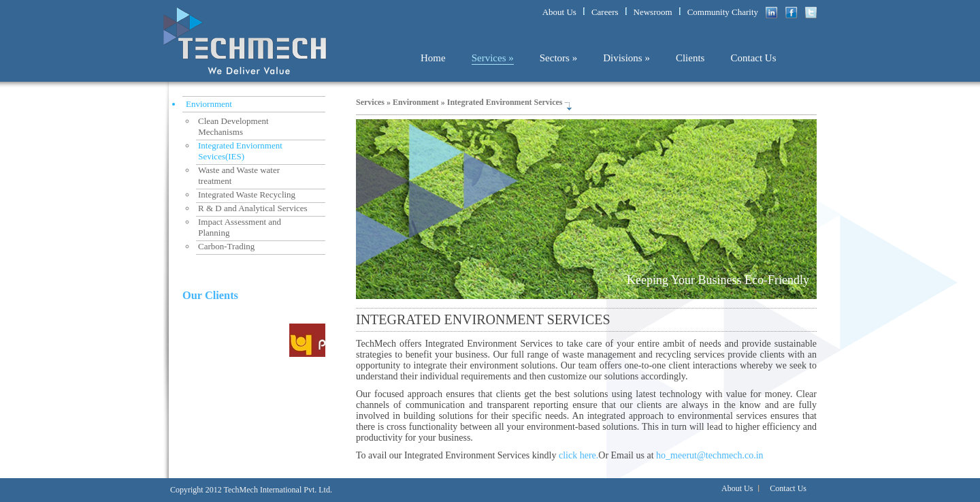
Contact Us (753, 58)
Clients (690, 58)
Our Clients (210, 295)
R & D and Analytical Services (253, 208)
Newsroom (653, 12)
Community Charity (723, 12)
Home (433, 58)
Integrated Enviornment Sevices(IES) (239, 151)
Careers (605, 12)
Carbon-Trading (226, 246)
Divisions (626, 58)
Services (493, 58)
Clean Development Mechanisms (232, 126)
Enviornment (209, 104)
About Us (559, 12)
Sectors (558, 58)
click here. (578, 455)
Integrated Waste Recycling (247, 194)
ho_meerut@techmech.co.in (710, 455)
